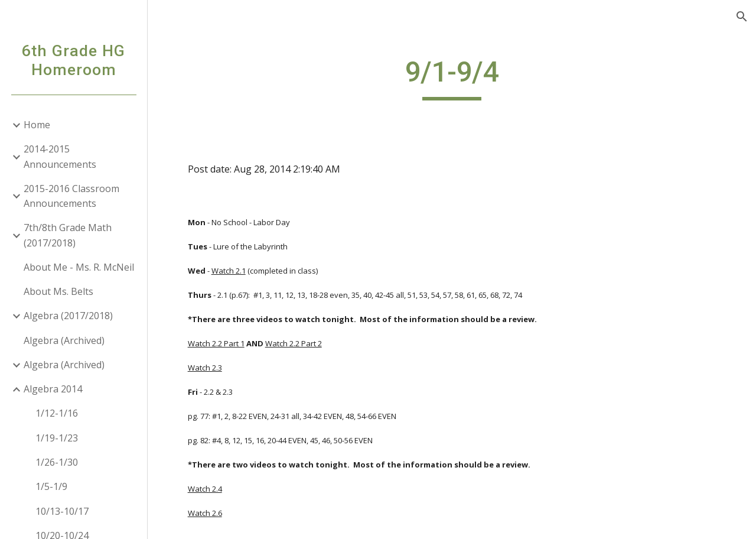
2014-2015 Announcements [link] (60, 156)
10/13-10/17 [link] (62, 511)
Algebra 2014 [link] (53, 389)
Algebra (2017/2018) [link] (68, 316)
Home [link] (37, 125)
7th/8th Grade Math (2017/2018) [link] (68, 235)
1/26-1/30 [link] (57, 462)
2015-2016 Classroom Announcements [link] (71, 196)
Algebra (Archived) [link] (64, 340)
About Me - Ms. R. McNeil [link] (79, 267)
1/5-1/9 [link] (51, 486)
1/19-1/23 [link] (57, 438)
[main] (452, 77)
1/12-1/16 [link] (57, 413)
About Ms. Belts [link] (58, 291)
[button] (742, 17)
